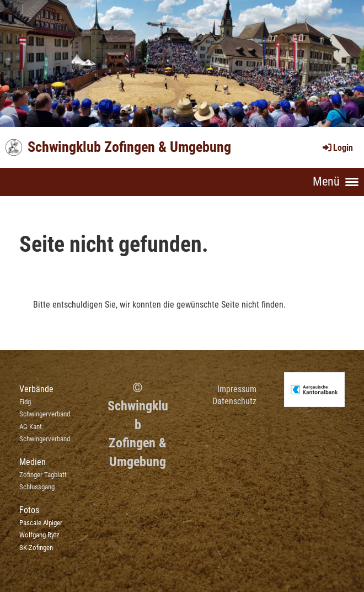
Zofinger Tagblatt (43, 475)
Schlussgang (37, 487)
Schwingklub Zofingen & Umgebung (129, 147)
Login (337, 148)
